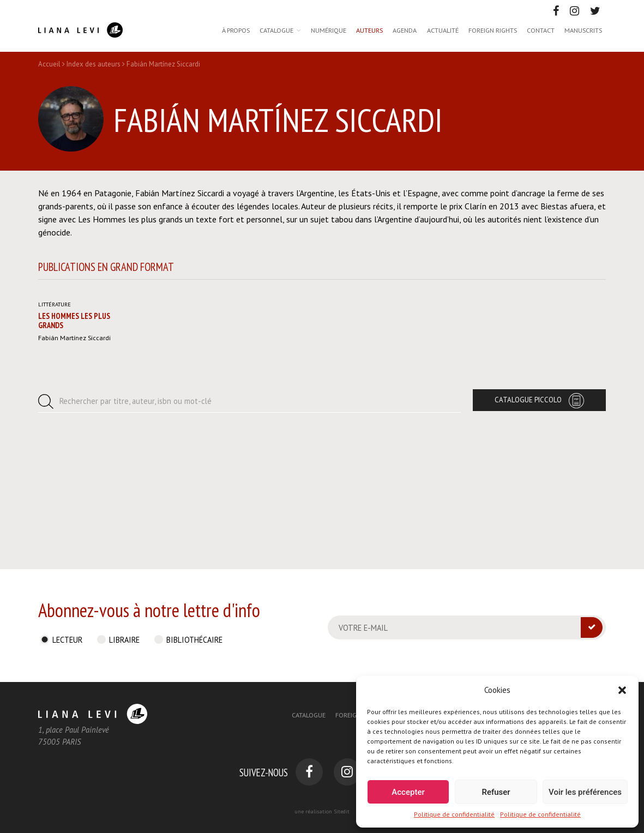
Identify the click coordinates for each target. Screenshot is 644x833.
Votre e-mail (363, 628)
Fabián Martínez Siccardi (74, 464)
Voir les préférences (585, 792)
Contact (541, 30)
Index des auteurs (94, 64)
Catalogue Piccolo (528, 526)
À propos (236, 30)
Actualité (443, 30)
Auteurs (369, 30)
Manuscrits (583, 30)
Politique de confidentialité (454, 814)
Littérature (55, 431)
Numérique (329, 30)
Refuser (496, 792)
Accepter (408, 792)
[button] (622, 690)
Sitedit (342, 811)
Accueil (49, 64)
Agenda (405, 30)
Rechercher (136, 527)
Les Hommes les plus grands (74, 447)
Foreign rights (493, 30)
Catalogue (276, 30)
